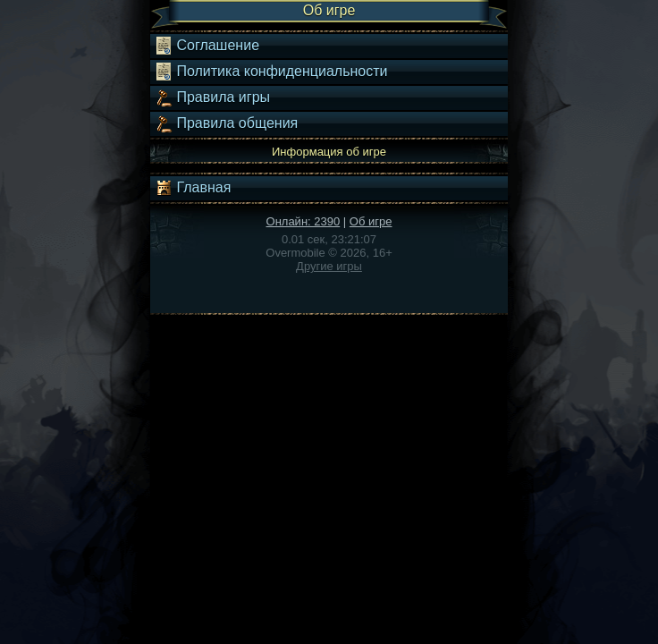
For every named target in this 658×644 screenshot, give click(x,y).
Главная (193, 188)
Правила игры (212, 97)
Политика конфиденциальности (271, 72)
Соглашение (207, 46)
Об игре (371, 221)
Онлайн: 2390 (304, 221)
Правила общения (226, 123)
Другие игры (329, 266)
